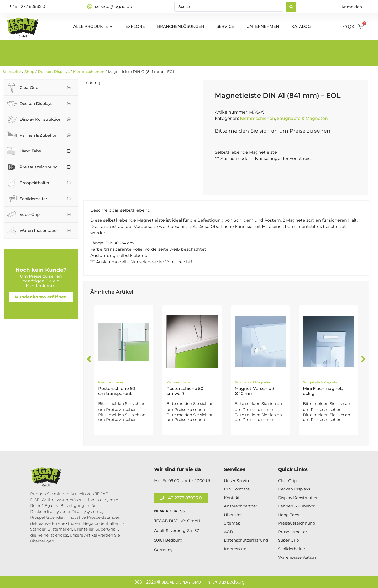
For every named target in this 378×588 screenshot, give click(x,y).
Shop (29, 72)
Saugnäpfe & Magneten (302, 118)
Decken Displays (54, 72)
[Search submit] (291, 7)
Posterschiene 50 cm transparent (117, 391)
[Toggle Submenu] (69, 88)
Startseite (12, 72)
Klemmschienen (89, 72)
